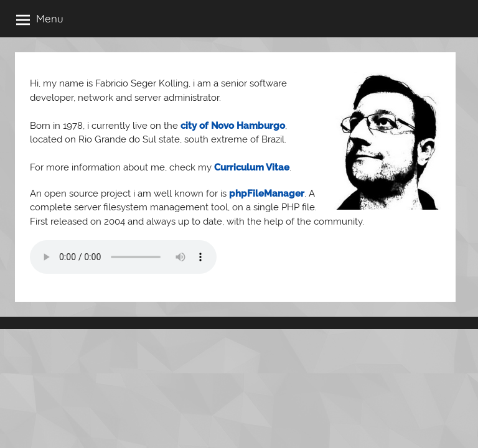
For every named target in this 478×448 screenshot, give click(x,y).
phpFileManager (267, 194)
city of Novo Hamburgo (233, 126)
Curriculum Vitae (252, 167)
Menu (40, 19)
